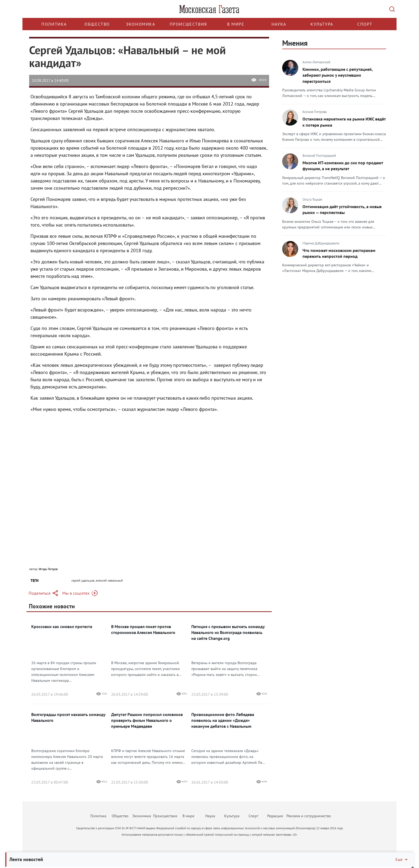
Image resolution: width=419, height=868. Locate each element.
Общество (97, 24)
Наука (279, 24)
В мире (236, 24)
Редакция (275, 816)
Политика (54, 24)
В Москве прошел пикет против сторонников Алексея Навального (143, 629)
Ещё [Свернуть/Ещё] (402, 859)
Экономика (140, 24)
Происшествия (188, 24)
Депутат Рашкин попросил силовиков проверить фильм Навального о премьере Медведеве (147, 720)
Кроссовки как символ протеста (62, 626)
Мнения (295, 43)
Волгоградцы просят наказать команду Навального (68, 717)
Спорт (365, 24)
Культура (322, 24)
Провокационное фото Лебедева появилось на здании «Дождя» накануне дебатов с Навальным (223, 720)
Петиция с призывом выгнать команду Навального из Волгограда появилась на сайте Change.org (228, 632)
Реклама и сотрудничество (309, 816)
